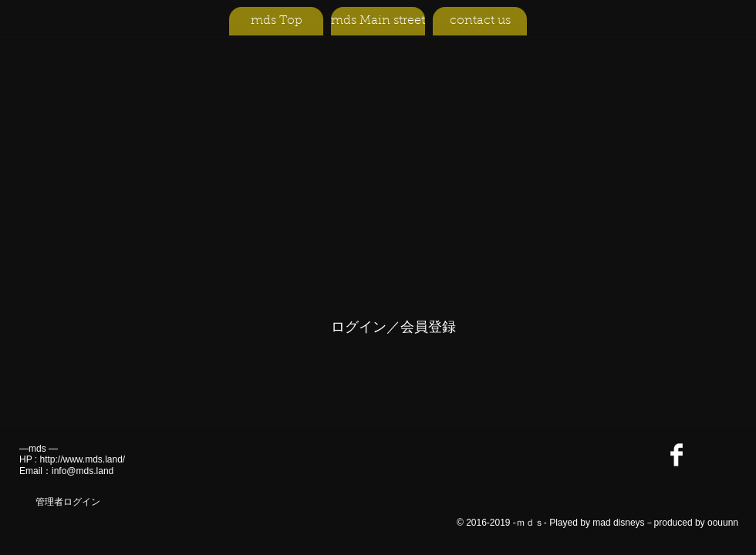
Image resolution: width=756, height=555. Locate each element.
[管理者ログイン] (67, 502)
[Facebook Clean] (677, 455)
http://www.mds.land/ (82, 459)
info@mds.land (83, 471)
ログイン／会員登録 (393, 327)
